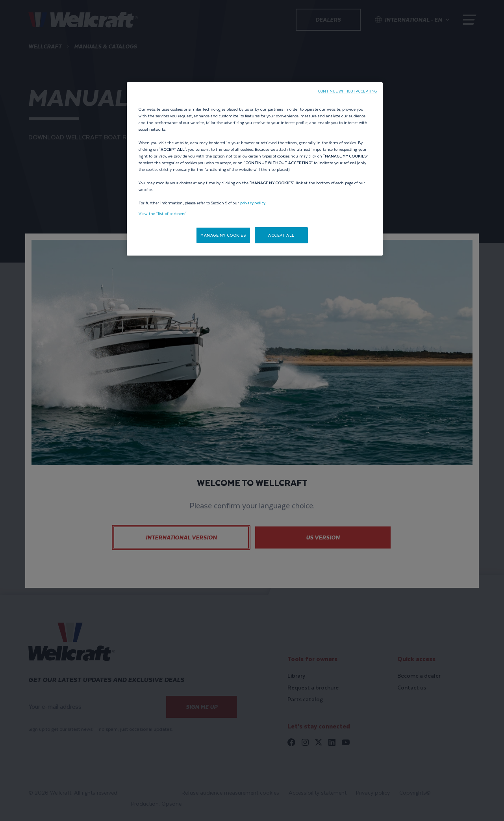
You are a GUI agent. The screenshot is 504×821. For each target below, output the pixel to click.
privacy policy (253, 203)
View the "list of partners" (163, 214)
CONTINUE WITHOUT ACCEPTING (347, 91)
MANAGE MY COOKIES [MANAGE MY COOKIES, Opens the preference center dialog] (223, 235)
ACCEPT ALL (281, 235)
